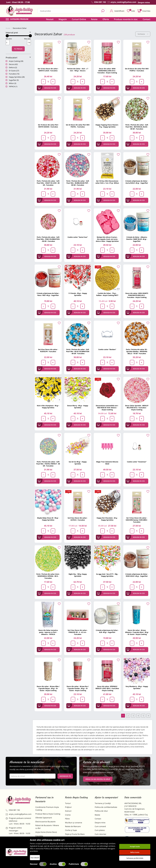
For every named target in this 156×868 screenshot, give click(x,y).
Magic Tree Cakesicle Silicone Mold (107, 463)
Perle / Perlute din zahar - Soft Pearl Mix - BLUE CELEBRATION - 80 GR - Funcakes (78, 351)
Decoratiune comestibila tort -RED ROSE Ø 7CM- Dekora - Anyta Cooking (107, 408)
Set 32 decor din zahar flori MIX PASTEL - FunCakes (78, 126)
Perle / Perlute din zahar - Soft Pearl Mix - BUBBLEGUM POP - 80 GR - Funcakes (78, 183)
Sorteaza (143, 34)
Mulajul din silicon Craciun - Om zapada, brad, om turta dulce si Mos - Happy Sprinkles (107, 239)
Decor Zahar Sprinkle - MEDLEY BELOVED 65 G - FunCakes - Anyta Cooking (137, 408)
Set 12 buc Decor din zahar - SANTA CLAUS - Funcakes (48, 70)
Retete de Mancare (73, 826)
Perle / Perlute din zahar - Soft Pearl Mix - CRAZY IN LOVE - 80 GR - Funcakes (48, 183)
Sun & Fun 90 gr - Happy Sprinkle (78, 463)
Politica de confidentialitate (106, 807)
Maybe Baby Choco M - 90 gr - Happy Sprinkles (48, 519)
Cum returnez (100, 834)
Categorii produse (19, 19)
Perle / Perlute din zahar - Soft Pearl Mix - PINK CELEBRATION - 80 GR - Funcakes (48, 239)
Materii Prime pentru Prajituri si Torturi (48, 841)
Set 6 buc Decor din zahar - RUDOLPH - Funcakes (48, 350)
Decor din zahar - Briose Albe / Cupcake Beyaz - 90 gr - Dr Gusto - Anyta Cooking (48, 688)
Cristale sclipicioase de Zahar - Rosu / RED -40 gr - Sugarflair (48, 294)
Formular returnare (103, 838)
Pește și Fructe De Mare (75, 834)
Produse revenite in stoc (126, 19)
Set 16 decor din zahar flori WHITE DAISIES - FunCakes (48, 126)
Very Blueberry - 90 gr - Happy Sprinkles (137, 687)
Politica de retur (101, 811)
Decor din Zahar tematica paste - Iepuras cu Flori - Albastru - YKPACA (48, 632)
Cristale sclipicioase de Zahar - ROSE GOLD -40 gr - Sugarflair (137, 575)
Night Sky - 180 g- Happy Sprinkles (78, 575)
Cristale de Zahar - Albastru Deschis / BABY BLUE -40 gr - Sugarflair (137, 239)
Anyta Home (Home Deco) (46, 832)
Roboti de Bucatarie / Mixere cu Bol (47, 827)
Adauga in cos (47, 88)
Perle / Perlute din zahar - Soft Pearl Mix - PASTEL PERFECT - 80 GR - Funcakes (48, 464)
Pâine (67, 819)
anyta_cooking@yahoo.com (19, 814)
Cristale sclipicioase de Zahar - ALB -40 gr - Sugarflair (107, 631)
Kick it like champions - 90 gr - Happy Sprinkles (48, 407)
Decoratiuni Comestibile (45, 853)
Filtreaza (18, 49)
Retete (94, 19)
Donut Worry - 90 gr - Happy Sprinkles (78, 407)
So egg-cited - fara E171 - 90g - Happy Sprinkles (107, 575)
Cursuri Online (79, 19)
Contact (146, 19)
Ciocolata (39, 836)
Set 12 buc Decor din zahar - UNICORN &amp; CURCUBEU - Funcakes (137, 520)
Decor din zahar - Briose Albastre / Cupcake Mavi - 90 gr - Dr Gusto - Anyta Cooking (137, 632)
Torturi (68, 803)
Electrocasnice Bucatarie (45, 822)
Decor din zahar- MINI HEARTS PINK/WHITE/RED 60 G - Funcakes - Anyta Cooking (137, 295)
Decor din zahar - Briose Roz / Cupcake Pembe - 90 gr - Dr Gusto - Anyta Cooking (78, 688)
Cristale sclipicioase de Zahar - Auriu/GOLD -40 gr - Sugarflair (137, 182)
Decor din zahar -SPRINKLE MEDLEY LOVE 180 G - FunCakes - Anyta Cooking (107, 688)
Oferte (106, 19)
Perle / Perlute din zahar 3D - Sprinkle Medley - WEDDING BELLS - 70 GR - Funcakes (137, 351)
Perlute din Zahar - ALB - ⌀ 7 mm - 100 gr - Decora (78, 70)
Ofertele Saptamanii (44, 818)
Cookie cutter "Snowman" (137, 462)
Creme (68, 815)
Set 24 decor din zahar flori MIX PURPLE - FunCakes (137, 70)
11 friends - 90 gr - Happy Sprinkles (78, 294)
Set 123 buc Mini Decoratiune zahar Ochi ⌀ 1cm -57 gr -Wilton (107, 182)
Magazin (63, 19)
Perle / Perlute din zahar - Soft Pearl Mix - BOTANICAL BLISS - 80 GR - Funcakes (137, 127)
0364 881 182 (13, 810)
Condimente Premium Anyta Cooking (47, 809)
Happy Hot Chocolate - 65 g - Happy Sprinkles (107, 519)
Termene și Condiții (103, 803)
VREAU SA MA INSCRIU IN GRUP (98, 779)
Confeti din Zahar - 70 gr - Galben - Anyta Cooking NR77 (107, 294)
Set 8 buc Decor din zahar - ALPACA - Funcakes (78, 519)
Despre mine (100, 823)
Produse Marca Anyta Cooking (48, 814)
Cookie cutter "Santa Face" (78, 237)
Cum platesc (100, 830)
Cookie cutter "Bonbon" (107, 349)
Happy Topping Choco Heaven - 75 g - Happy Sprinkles (107, 126)
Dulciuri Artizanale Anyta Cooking (46, 848)
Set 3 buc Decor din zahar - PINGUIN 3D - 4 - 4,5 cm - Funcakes (78, 632)
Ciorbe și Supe (71, 830)
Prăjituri (68, 807)
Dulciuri (68, 811)
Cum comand (100, 826)
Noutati (50, 19)
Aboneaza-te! (65, 776)
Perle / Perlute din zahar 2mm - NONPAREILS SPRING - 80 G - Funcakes (48, 576)
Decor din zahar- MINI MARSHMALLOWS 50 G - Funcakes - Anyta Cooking (107, 71)
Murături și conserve (74, 823)
